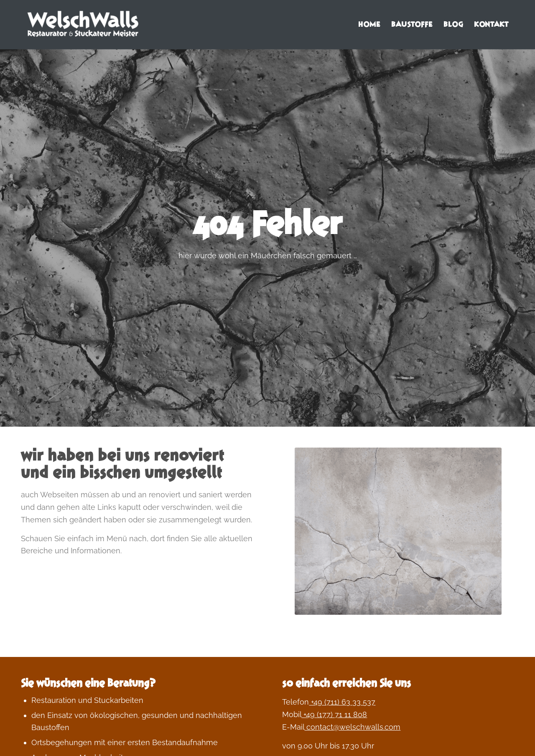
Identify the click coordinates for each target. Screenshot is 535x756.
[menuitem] (369, 25)
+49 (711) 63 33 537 (342, 702)
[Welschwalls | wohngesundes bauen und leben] (84, 25)
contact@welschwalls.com (352, 727)
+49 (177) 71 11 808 (334, 714)
